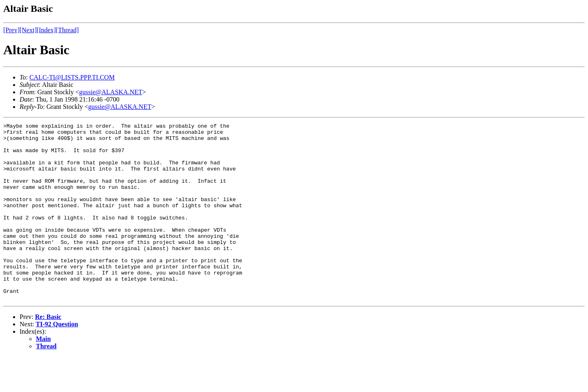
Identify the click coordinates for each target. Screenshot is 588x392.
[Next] (28, 30)
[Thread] (67, 30)
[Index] (46, 30)
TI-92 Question (57, 360)
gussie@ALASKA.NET (111, 92)
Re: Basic (48, 352)
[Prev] (11, 30)
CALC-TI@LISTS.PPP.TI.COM (72, 77)
